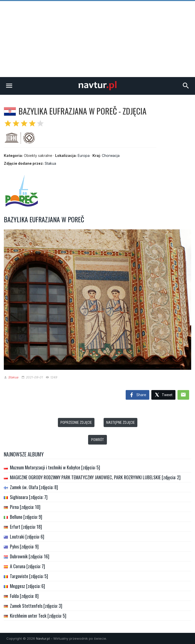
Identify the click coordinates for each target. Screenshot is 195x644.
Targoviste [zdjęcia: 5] (29, 576)
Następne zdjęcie (120, 422)
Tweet (163, 395)
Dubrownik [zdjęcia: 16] (30, 556)
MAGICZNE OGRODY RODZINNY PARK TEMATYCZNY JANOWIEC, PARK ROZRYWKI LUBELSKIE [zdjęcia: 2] (95, 477)
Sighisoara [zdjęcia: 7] (29, 497)
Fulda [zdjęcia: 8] (24, 596)
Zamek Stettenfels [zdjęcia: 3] (36, 606)
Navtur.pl (43, 638)
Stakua (50, 163)
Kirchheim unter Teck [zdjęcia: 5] (38, 616)
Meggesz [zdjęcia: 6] (27, 586)
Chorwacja (111, 155)
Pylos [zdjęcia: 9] (24, 546)
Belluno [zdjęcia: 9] (26, 517)
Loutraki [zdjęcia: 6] (27, 537)
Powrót (97, 440)
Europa (84, 155)
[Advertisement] (97, 39)
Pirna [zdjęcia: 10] (25, 507)
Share (137, 395)
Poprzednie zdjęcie (76, 422)
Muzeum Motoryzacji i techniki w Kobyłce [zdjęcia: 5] (55, 467)
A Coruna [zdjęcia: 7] (27, 566)
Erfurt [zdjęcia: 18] (26, 527)
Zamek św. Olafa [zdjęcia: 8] (34, 487)
